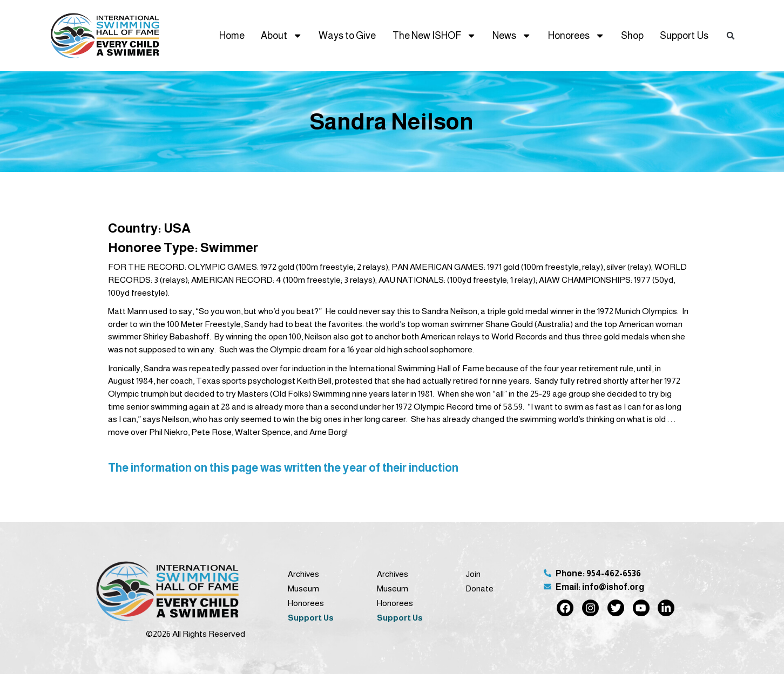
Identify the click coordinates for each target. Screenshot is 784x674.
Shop (632, 36)
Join (473, 574)
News (512, 36)
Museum (303, 588)
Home (232, 36)
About (282, 36)
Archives (303, 574)
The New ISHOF (434, 36)
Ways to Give (347, 36)
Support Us (684, 36)
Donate (479, 588)
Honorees (576, 36)
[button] (731, 36)
